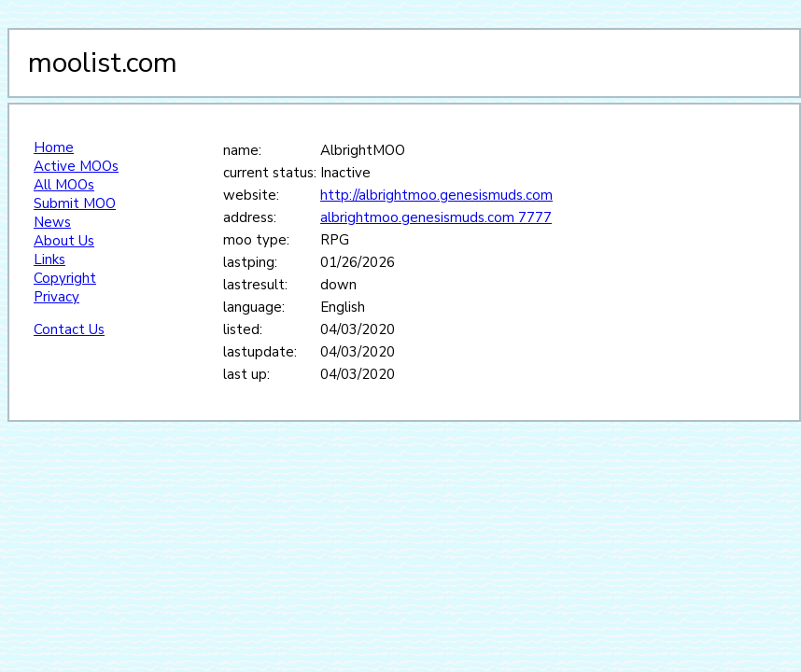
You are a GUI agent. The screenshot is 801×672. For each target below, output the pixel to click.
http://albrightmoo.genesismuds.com (436, 195)
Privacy (56, 297)
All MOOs (64, 185)
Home (54, 147)
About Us (64, 241)
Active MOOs (76, 166)
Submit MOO (75, 203)
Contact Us (69, 329)
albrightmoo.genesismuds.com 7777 (436, 217)
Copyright (65, 278)
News (52, 222)
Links (49, 259)
